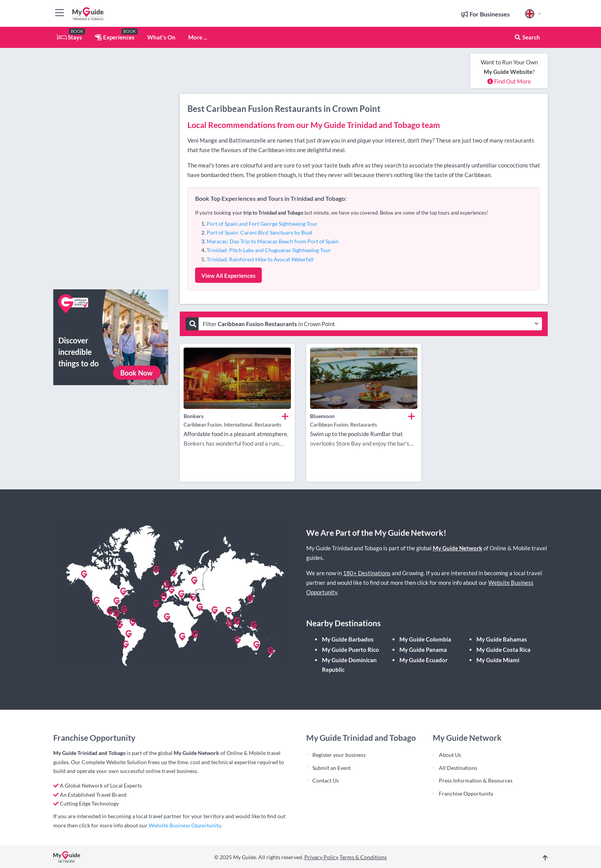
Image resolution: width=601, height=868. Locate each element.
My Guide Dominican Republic (349, 665)
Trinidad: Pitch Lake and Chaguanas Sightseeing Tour (269, 250)
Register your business (339, 755)
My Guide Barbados (348, 639)
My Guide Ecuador (424, 660)
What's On (161, 37)
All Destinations (458, 768)
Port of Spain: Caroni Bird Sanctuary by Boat (259, 232)
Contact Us (326, 780)
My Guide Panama (423, 650)
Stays (70, 37)
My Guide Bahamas (502, 639)
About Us (450, 755)
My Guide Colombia (425, 639)
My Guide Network (457, 548)
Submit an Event (332, 768)
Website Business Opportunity (185, 825)
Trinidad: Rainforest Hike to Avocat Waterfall (260, 259)
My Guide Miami (498, 660)
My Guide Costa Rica (503, 650)
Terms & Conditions (363, 857)
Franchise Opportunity (466, 793)
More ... (198, 37)
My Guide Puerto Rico (351, 650)
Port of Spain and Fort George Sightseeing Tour (262, 224)
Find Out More (509, 81)
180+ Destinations (367, 573)
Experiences (115, 37)
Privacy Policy (321, 857)
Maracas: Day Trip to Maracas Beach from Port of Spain (273, 241)
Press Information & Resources (476, 780)
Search (527, 37)
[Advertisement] (111, 169)
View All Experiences (228, 276)
